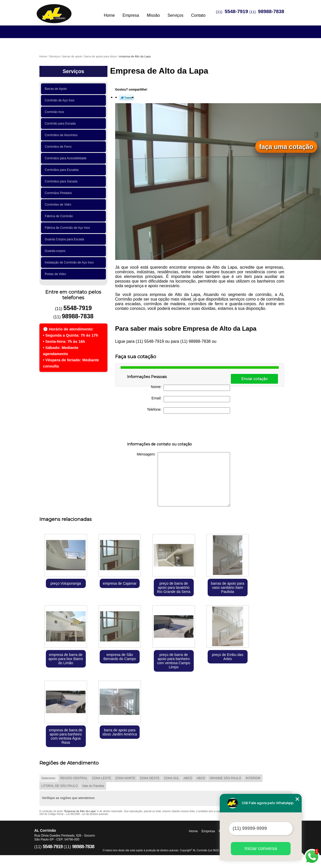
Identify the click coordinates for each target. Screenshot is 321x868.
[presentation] (160, 429)
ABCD (188, 778)
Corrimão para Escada (61, 124)
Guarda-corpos (56, 251)
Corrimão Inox (55, 112)
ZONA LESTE (102, 778)
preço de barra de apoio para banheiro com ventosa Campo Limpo (174, 661)
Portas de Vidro (56, 274)
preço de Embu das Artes (228, 657)
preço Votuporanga (66, 583)
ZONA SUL (171, 778)
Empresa (131, 15)
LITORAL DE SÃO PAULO (60, 786)
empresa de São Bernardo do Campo (120, 657)
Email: (191, 399)
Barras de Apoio (57, 89)
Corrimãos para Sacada (62, 181)
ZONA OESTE (150, 778)
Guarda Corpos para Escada (65, 239)
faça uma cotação (286, 147)
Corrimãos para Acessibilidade (67, 158)
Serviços (175, 15)
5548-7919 (236, 11)
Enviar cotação (254, 379)
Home (109, 15)
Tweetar (127, 98)
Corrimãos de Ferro (59, 147)
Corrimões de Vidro (59, 205)
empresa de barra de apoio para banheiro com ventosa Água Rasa (66, 736)
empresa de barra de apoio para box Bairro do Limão (66, 659)
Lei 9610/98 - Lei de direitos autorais (87, 814)
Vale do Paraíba (93, 786)
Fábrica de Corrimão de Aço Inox (68, 228)
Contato (198, 15)
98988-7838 (271, 11)
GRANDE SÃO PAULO (225, 778)
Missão (153, 15)
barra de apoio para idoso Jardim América (120, 732)
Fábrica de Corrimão (60, 216)
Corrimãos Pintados (59, 193)
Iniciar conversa (261, 848)
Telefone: (188, 410)
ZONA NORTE (125, 778)
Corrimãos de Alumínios (62, 135)
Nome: (191, 388)
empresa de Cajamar (120, 583)
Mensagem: (183, 479)
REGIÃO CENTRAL (74, 778)
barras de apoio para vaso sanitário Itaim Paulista (228, 588)
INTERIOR (253, 778)
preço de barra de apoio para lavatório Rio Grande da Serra (174, 588)
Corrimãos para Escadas (63, 170)
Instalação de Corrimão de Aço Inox (70, 262)
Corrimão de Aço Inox (61, 100)
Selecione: (49, 778)
